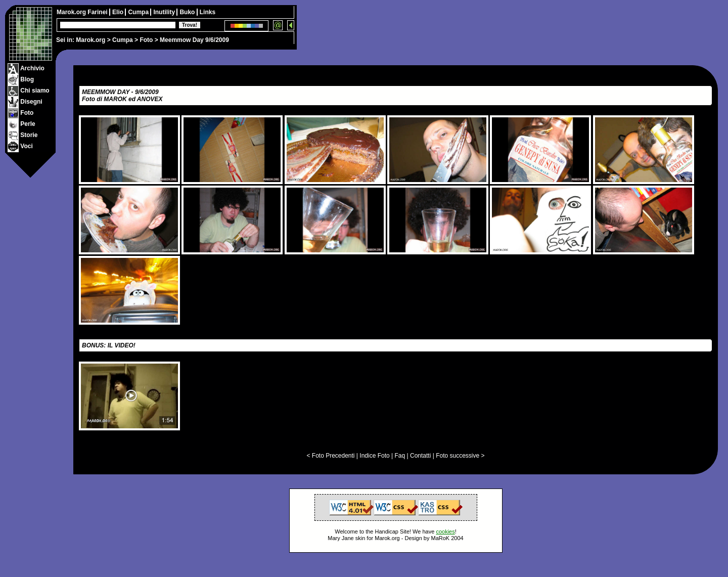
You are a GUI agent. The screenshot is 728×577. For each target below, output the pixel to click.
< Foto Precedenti (330, 456)
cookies (445, 531)
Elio (119, 12)
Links (208, 12)
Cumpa (123, 40)
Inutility (165, 12)
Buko (188, 12)
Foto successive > (460, 456)
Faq (400, 456)
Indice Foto (374, 456)
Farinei (98, 12)
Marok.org (90, 40)
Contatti (420, 456)
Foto (146, 40)
